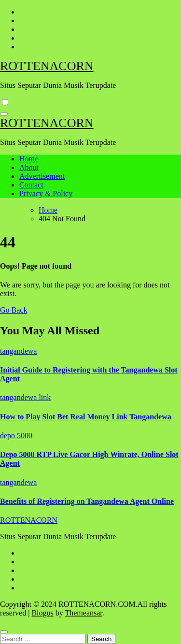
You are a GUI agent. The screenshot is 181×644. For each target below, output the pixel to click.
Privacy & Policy (46, 193)
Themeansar (83, 613)
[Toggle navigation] (4, 114)
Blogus (42, 613)
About (29, 167)
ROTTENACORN (47, 66)
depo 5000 (16, 436)
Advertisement (42, 176)
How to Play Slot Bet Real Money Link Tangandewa (86, 417)
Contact (31, 185)
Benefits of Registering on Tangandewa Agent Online (87, 501)
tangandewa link (25, 397)
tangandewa (18, 351)
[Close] (4, 632)
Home (29, 159)
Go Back (14, 310)
